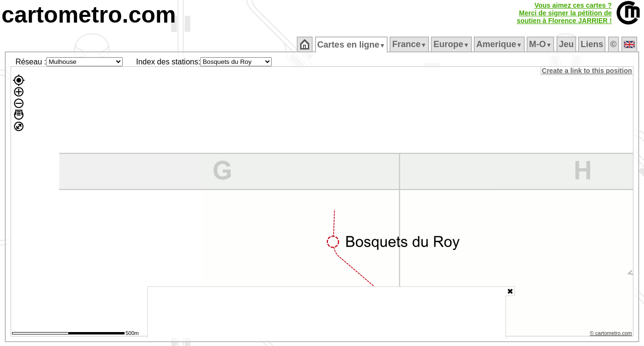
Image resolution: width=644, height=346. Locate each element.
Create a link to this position (587, 71)
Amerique (500, 44)
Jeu (567, 44)
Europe (452, 44)
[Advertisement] (327, 312)
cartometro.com (89, 15)
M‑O (541, 44)
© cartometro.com (612, 334)
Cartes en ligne (352, 45)
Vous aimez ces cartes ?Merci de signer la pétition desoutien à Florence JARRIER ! (564, 13)
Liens (593, 44)
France (410, 44)
